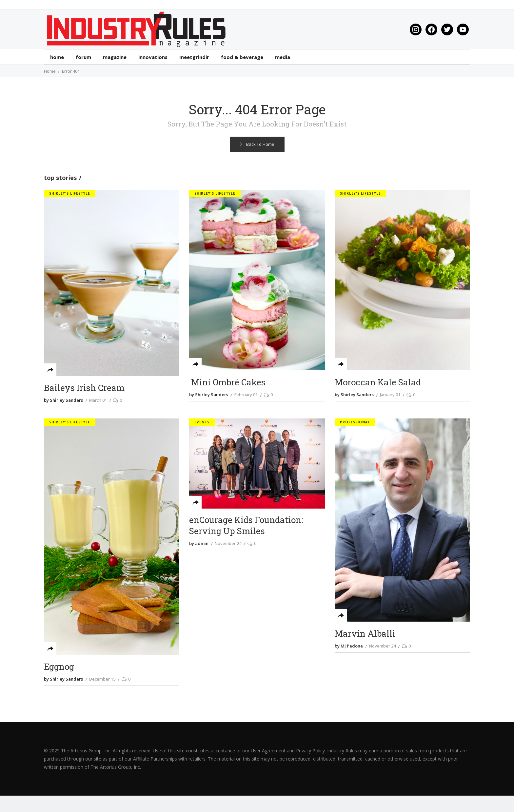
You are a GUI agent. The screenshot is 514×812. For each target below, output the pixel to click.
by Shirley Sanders (63, 400)
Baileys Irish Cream (84, 388)
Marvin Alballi (365, 634)
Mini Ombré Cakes (227, 382)
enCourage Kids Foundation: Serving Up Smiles (246, 525)
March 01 (98, 400)
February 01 (246, 395)
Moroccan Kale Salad (378, 382)
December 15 (102, 679)
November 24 (228, 543)
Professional (355, 422)
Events (202, 422)
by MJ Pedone (349, 646)
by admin (199, 543)
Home (50, 71)
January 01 (390, 395)
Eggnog (59, 667)
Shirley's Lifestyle (70, 193)
